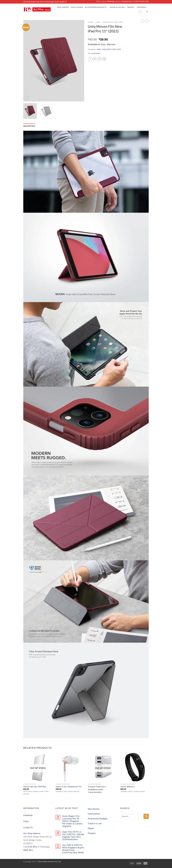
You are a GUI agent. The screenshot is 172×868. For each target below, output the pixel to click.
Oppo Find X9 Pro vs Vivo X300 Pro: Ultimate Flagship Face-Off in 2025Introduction (73, 836)
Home (90, 22)
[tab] (29, 126)
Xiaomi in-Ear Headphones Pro (69, 787)
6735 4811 (102, 2)
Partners (142, 7)
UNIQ (98, 22)
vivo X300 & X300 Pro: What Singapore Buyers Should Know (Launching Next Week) (73, 849)
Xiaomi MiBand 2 (128, 787)
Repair (131, 7)
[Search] (140, 12)
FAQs (26, 821)
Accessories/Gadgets (96, 7)
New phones (63, 7)
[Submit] (146, 816)
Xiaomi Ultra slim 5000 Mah (35, 787)
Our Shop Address (32, 833)
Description (29, 126)
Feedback (28, 815)
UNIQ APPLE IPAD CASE (113, 22)
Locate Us (28, 827)
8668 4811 (118, 2)
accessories (96, 53)
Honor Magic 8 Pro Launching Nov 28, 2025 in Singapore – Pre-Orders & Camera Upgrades (72, 821)
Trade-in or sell (118, 7)
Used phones (77, 7)
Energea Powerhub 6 (97, 787)
